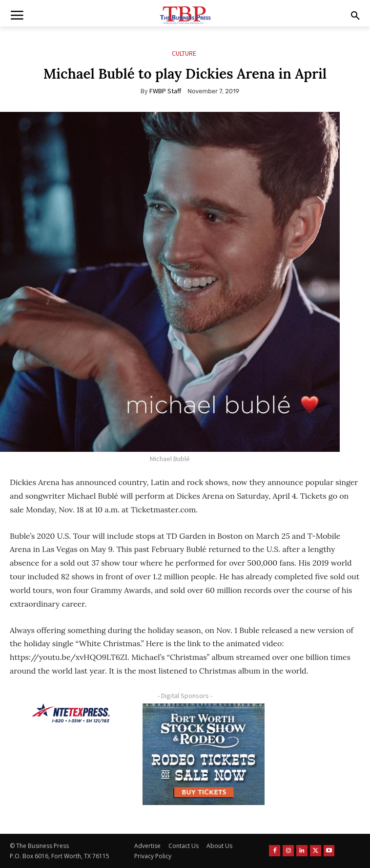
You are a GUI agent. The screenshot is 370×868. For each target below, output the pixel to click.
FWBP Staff (165, 91)
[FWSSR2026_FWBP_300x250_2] (204, 754)
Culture (184, 53)
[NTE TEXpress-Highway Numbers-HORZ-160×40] (71, 713)
